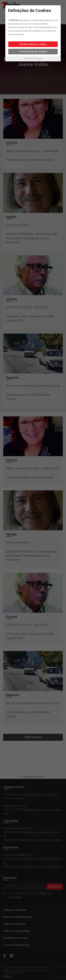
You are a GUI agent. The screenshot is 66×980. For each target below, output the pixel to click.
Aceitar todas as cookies (33, 44)
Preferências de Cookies (33, 52)
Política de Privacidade (33, 59)
